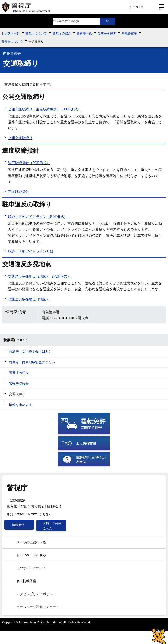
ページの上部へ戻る (31, 542)
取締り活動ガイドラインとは (31, 251)
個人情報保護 (26, 581)
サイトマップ (136, 7)
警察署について (12, 41)
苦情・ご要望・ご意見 (54, 526)
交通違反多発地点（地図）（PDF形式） (39, 276)
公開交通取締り (20, 138)
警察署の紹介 (19, 373)
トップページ (10, 33)
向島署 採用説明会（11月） (31, 351)
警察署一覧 (84, 33)
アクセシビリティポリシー (36, 594)
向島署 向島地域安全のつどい (32, 362)
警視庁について (36, 33)
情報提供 (18, 525)
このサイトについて (31, 568)
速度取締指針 (18, 192)
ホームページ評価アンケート (38, 607)
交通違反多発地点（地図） (29, 299)
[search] (73, 21)
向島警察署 (129, 33)
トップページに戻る (31, 555)
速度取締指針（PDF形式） (29, 163)
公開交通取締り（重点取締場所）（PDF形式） (45, 109)
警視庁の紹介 (62, 33)
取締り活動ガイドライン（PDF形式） (38, 217)
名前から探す (107, 33)
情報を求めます (20, 405)
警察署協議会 (19, 383)
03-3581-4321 (27, 514)
